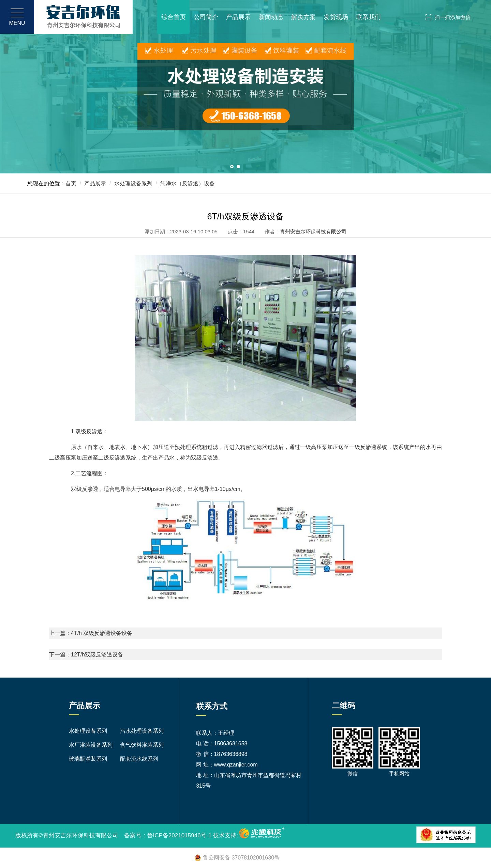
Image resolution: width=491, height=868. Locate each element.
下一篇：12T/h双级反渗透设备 (86, 655)
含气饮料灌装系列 (142, 745)
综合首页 (173, 17)
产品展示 (238, 17)
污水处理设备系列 (142, 731)
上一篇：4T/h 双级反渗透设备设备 (91, 633)
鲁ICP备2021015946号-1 (180, 835)
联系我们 (369, 17)
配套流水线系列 (139, 759)
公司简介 (206, 17)
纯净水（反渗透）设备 (188, 183)
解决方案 (303, 17)
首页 (71, 183)
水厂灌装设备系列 (91, 745)
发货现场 (336, 17)
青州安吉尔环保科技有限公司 (313, 231)
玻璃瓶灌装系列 (88, 759)
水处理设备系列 (133, 183)
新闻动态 (271, 17)
